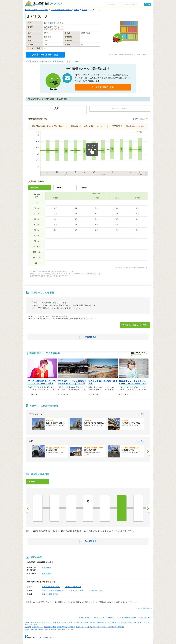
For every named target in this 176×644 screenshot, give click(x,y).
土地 (145, 622)
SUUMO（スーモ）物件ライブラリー (43, 4)
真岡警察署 (46, 568)
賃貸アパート (74, 622)
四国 (59, 630)
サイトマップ (99, 618)
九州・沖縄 (70, 630)
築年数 (59, 188)
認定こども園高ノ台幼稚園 (53, 590)
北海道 (27, 630)
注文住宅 (28, 627)
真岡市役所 (46, 574)
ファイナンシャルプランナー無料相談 (111, 627)
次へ (148, 508)
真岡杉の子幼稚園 (96, 590)
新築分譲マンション (104, 622)
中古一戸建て (138, 622)
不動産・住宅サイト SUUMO (37, 10)
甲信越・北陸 (43, 630)
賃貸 (54, 622)
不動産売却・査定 (50, 627)
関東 (36, 630)
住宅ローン (80, 627)
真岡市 (84, 10)
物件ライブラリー (91, 627)
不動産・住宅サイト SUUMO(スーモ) (38, 622)
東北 (32, 630)
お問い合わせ (145, 618)
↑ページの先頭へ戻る (144, 608)
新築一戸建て (128, 622)
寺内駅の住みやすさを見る (135, 325)
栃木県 (77, 10)
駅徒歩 (84, 188)
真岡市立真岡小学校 (73, 587)
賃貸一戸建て (84, 622)
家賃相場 (93, 622)
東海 (51, 630)
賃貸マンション (62, 622)
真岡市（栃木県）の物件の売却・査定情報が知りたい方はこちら (52, 61)
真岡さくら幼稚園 (76, 590)
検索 (149, 4)
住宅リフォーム (37, 627)
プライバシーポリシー (127, 618)
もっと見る (140, 414)
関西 (55, 630)
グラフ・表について (140, 119)
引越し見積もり (70, 627)
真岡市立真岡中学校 (50, 594)
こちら (118, 531)
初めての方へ (85, 618)
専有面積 (34, 188)
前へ (28, 508)
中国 (63, 630)
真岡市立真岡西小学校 (51, 587)
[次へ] (148, 451)
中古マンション (117, 622)
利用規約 (111, 618)
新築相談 (60, 627)
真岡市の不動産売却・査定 (45, 55)
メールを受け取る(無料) (103, 87)
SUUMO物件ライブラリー (61, 10)
